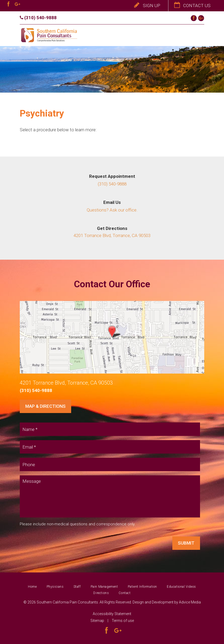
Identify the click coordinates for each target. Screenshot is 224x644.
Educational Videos (181, 587)
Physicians (55, 587)
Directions (101, 593)
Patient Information (142, 587)
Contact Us (192, 6)
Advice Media (190, 602)
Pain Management (104, 587)
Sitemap (97, 621)
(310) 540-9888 (38, 18)
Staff (77, 587)
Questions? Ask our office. (112, 210)
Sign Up (147, 6)
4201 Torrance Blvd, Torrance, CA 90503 (112, 235)
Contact (125, 593)
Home (32, 587)
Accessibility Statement (112, 614)
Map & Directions (45, 406)
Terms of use (123, 621)
